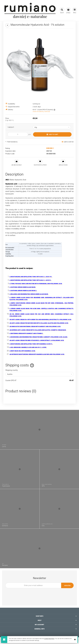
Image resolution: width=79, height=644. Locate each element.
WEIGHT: (11, 127)
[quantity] (18, 134)
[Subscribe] (67, 585)
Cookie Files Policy (49, 639)
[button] (17, 162)
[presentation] (38, 593)
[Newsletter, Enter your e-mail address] (33, 585)
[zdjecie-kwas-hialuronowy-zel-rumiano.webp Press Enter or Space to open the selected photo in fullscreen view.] (39, 65)
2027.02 (49, 151)
